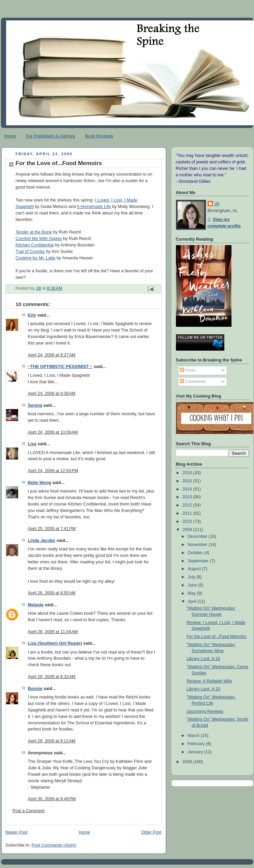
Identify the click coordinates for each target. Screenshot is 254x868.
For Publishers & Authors (50, 136)
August (195, 569)
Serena (35, 405)
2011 (188, 513)
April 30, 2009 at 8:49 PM (52, 799)
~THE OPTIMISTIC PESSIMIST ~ (60, 367)
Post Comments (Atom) (54, 845)
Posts (188, 370)
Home (10, 136)
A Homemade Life (94, 207)
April (192, 601)
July (192, 577)
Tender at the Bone (34, 232)
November (198, 545)
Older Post (151, 832)
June (193, 585)
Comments (193, 382)
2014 (188, 489)
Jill (217, 204)
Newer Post (17, 832)
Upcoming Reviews (205, 711)
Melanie (36, 605)
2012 (188, 505)
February (197, 744)
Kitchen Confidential (35, 245)
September (199, 561)
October (196, 553)
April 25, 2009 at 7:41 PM (52, 529)
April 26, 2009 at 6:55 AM (52, 593)
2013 (188, 497)
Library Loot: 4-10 (203, 689)
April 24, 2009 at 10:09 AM (53, 432)
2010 (188, 521)
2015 (188, 481)
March (194, 736)
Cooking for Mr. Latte (36, 258)
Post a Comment (29, 811)
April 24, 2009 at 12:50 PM (53, 471)
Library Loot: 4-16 (203, 659)
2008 (188, 762)
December (198, 536)
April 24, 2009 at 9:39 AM (52, 393)
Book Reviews (99, 136)
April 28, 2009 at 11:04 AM (53, 632)
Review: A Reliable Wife (209, 681)
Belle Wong (40, 483)
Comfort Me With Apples (39, 239)
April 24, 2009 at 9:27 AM (52, 355)
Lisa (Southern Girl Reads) (55, 643)
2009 (188, 530)
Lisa (32, 444)
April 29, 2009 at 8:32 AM (52, 677)
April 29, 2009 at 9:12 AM (52, 741)
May (192, 593)
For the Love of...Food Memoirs (216, 637)
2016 (188, 473)
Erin (32, 315)
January (196, 752)
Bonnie (35, 689)
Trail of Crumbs (30, 252)
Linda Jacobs (42, 541)
